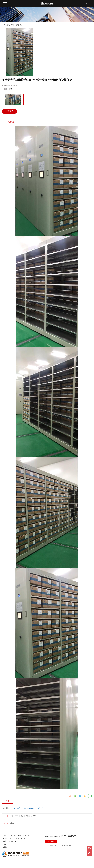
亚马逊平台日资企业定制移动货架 (23, 816)
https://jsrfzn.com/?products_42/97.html (27, 808)
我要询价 (9, 111)
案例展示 (19, 25)
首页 (13, 25)
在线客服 (51, 841)
